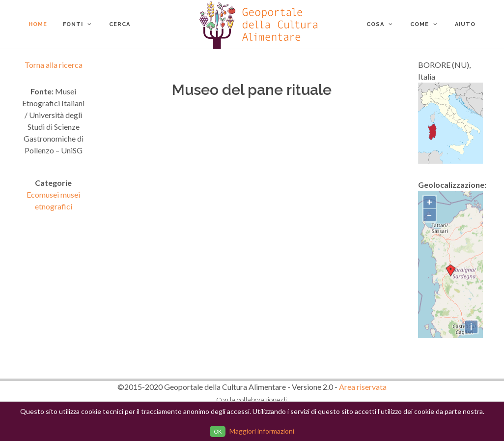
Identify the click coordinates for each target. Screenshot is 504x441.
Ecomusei (43, 194)
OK (218, 431)
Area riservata (363, 387)
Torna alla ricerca (54, 65)
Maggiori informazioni (262, 431)
